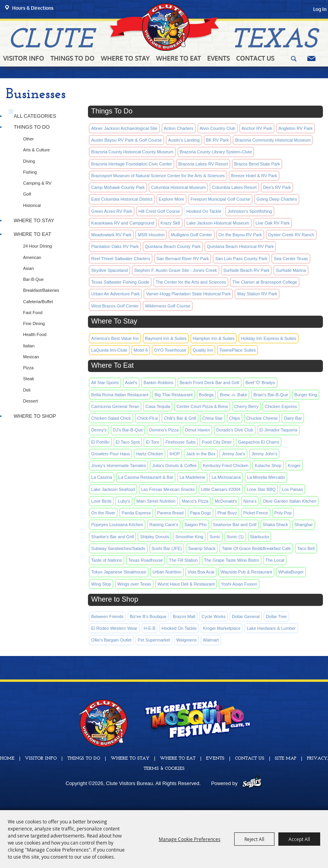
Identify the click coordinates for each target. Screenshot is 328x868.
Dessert (30, 401)
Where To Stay (125, 58)
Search (294, 59)
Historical (32, 205)
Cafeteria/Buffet (38, 302)
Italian (29, 346)
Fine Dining (34, 323)
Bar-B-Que (33, 279)
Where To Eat (178, 58)
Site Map (286, 758)
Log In (320, 9)
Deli (27, 390)
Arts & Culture (36, 150)
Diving (29, 161)
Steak (29, 379)
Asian (29, 268)
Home (7, 758)
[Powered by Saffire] (252, 783)
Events (219, 58)
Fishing (30, 172)
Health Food (35, 334)
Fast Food (33, 313)
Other (29, 139)
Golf (27, 194)
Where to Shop (35, 416)
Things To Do (73, 58)
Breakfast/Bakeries (41, 290)
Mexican (31, 357)
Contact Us (255, 58)
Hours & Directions (33, 8)
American (32, 257)
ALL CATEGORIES (35, 116)
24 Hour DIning (38, 246)
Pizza (28, 368)
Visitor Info (24, 58)
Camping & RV (37, 183)
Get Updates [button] (311, 59)
